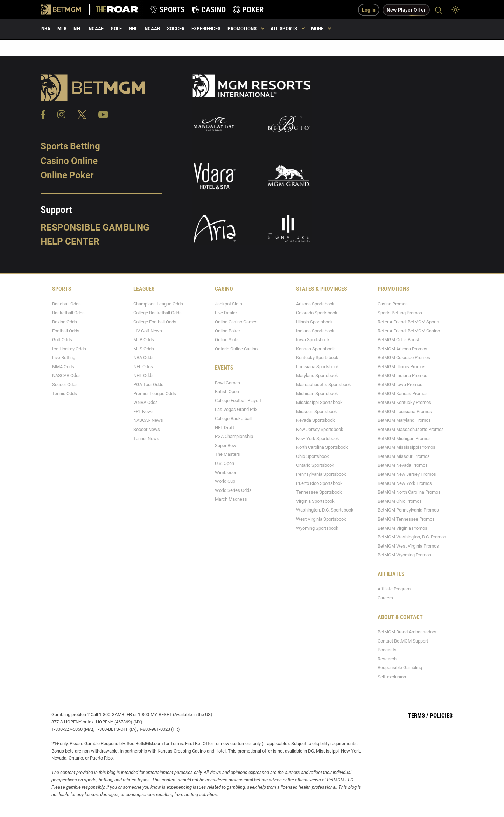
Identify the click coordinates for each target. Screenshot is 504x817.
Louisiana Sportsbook (318, 367)
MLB (62, 29)
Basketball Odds (68, 313)
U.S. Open (225, 463)
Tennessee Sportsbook (319, 492)
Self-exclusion (392, 677)
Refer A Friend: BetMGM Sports (408, 322)
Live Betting (64, 358)
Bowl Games (227, 383)
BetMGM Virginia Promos (402, 528)
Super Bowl (226, 445)
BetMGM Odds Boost (398, 340)
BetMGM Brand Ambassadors (407, 632)
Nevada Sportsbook (316, 420)
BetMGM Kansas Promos (403, 394)
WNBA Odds (146, 402)
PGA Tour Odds (148, 385)
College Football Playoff (238, 401)
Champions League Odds (158, 304)
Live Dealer (226, 313)
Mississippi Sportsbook (319, 402)
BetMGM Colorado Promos (404, 358)
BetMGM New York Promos (405, 483)
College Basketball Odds (157, 313)
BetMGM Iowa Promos (400, 385)
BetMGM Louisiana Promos (405, 411)
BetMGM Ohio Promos (400, 501)
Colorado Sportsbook (317, 313)
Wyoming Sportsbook (317, 528)
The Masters (227, 454)
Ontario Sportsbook (315, 465)
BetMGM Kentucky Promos (404, 402)
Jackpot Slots (229, 304)
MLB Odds (144, 340)
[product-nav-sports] (167, 10)
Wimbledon (226, 472)
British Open (227, 392)
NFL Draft (225, 428)
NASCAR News (148, 420)
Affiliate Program (394, 589)
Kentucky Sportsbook (317, 358)
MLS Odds (144, 349)
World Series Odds (233, 490)
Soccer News (147, 429)
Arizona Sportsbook (315, 304)
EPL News (143, 411)
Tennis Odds (65, 394)
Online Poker (67, 175)
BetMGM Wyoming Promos (404, 555)
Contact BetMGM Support (403, 641)
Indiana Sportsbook (315, 331)
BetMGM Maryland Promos (404, 420)
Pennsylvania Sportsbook (321, 474)
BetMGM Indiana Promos (402, 375)
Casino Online (69, 161)
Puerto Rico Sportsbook (319, 483)
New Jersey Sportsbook (320, 429)
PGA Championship (234, 436)
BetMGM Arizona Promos (402, 349)
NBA (46, 29)
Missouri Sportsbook (317, 411)
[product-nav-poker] (248, 10)
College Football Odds (155, 322)
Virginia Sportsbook (315, 501)
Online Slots (227, 340)
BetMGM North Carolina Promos (409, 492)
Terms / (418, 715)
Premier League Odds (155, 394)
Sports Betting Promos (400, 313)
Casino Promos (393, 304)
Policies (441, 715)
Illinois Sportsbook (314, 322)
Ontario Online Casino (236, 349)
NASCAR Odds (66, 375)
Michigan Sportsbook (317, 394)
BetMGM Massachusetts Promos (411, 429)
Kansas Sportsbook (316, 349)
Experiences (206, 29)
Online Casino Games (236, 322)
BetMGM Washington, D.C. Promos (412, 537)
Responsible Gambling (95, 227)
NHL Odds (143, 375)
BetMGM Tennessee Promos (406, 519)
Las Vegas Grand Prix (236, 409)
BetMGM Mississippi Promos (407, 447)
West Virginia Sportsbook (321, 519)
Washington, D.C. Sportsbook (325, 510)
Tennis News (146, 438)
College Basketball (233, 418)
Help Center (70, 241)
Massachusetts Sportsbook (324, 385)
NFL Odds (143, 367)
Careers (385, 598)
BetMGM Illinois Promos (402, 367)
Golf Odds (62, 340)
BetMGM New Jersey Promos (407, 474)
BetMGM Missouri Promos (404, 456)
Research (387, 659)
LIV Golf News (148, 331)
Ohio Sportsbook (313, 456)
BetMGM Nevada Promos (403, 465)
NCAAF (96, 29)
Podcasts (387, 650)
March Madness (231, 499)
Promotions (242, 29)
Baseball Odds (66, 304)
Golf (116, 29)
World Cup (225, 481)
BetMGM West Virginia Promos (408, 546)
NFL (78, 29)
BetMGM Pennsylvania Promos (408, 510)
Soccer (176, 29)
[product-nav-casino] (209, 10)
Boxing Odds (65, 322)
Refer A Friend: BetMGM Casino (409, 331)
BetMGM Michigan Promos (404, 438)
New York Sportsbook (318, 438)
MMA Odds (63, 367)
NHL (133, 29)
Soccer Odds (65, 385)
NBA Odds (143, 358)
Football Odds (66, 331)
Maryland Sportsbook (317, 375)
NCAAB (152, 29)
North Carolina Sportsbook (322, 447)
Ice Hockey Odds (69, 349)
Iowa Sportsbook (313, 340)
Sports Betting (70, 146)
